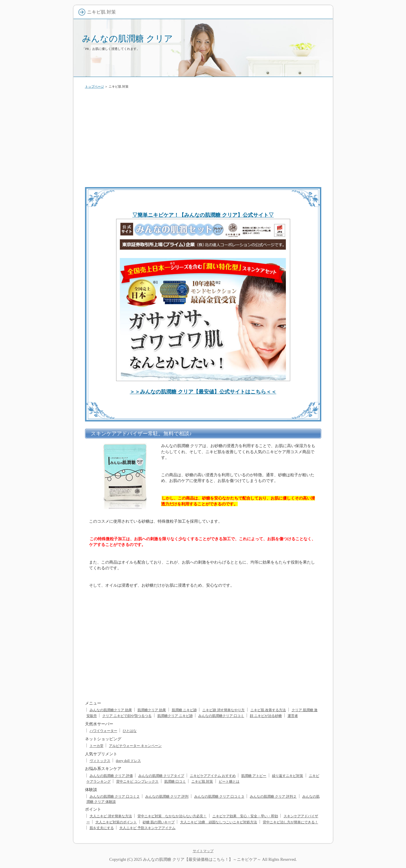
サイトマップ (203, 851)
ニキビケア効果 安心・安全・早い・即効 (245, 816)
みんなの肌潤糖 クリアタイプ (161, 776)
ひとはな (130, 731)
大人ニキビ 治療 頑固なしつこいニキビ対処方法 (219, 822)
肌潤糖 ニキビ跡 (184, 710)
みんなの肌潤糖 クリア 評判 (167, 797)
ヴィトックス (100, 761)
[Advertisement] (203, 137)
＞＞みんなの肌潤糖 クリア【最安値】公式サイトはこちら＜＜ (203, 392)
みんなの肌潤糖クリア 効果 (111, 710)
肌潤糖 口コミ (175, 782)
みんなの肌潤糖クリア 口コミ (221, 716)
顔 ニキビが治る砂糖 (266, 716)
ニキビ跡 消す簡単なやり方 (223, 710)
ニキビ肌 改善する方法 (268, 710)
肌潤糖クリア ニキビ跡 (175, 716)
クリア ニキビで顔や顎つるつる (127, 716)
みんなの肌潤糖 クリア (128, 38)
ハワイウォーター (103, 731)
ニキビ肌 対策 (202, 782)
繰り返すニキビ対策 (288, 776)
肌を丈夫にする (102, 828)
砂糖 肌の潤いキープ (159, 822)
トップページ (95, 86)
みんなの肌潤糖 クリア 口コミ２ (115, 797)
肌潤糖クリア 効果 (152, 710)
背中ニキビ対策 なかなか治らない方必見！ (172, 816)
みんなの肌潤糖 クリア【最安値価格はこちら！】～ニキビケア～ (202, 859)
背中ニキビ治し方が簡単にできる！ (290, 822)
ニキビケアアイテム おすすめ (213, 776)
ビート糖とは (229, 782)
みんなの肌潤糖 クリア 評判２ (273, 797)
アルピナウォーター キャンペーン (135, 746)
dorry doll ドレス (128, 761)
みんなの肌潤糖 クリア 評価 (111, 776)
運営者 (293, 716)
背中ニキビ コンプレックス (137, 782)
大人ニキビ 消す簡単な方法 (111, 816)
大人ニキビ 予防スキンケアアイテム (147, 828)
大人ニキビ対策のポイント (116, 822)
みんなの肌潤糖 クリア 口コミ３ (219, 797)
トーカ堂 (97, 746)
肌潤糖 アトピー (254, 776)
